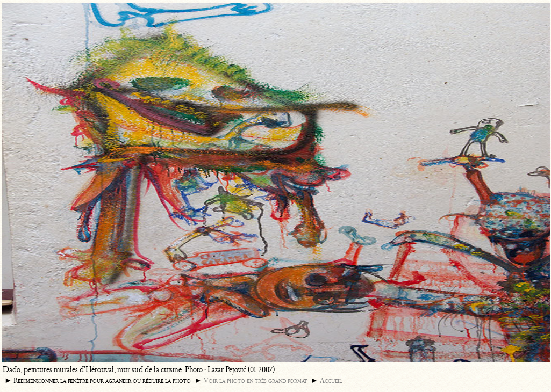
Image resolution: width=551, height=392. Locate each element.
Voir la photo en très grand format (256, 380)
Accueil (331, 380)
